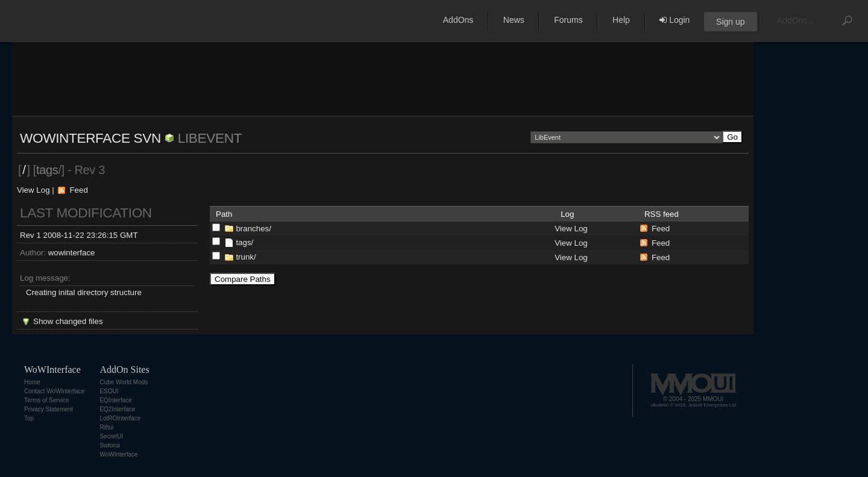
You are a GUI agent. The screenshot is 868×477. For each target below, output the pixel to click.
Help (621, 20)
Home (32, 382)
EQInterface (115, 400)
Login (675, 20)
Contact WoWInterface (54, 391)
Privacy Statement (49, 409)
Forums (568, 20)
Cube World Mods (124, 382)
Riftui (106, 427)
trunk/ (246, 257)
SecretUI (111, 436)
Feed (78, 190)
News (514, 20)
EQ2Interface (117, 409)
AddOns (458, 20)
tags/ (244, 242)
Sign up (730, 22)
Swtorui (109, 445)
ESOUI (109, 391)
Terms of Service (46, 400)
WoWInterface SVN (90, 138)
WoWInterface (118, 454)
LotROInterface (120, 418)
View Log (33, 190)
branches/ (253, 229)
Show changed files (68, 321)
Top (29, 418)
